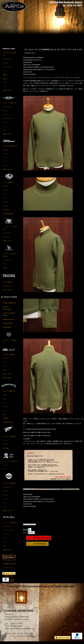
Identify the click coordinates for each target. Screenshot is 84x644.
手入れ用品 (6, 450)
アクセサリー (6, 212)
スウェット (6, 117)
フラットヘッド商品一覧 (9, 525)
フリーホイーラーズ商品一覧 (10, 56)
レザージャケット (8, 61)
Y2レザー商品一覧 (8, 284)
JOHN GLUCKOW (8, 216)
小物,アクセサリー (8, 93)
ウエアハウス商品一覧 (9, 393)
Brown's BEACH (7, 380)
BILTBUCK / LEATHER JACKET (9, 317)
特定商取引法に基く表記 (9, 566)
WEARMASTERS (8, 326)
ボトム (5, 401)
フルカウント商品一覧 (9, 357)
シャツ (5, 128)
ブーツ (5, 443)
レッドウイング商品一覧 (9, 439)
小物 (4, 417)
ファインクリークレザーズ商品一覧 (10, 257)
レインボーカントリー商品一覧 (10, 230)
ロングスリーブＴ (8, 69)
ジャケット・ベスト (8, 532)
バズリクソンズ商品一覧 (9, 485)
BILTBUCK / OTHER (8, 322)
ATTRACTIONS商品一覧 (9, 305)
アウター (5, 65)
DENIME (5, 421)
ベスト (5, 85)
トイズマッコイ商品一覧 (9, 105)
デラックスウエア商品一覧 (10, 148)
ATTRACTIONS (7, 329)
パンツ (5, 89)
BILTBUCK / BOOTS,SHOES (7, 310)
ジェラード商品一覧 (8, 185)
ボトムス (5, 204)
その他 (5, 270)
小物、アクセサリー (8, 292)
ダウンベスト (6, 239)
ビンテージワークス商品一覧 (10, 344)
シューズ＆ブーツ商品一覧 (10, 463)
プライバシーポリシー (9, 570)
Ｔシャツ (5, 73)
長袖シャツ (6, 77)
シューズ (5, 208)
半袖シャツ (6, 81)
